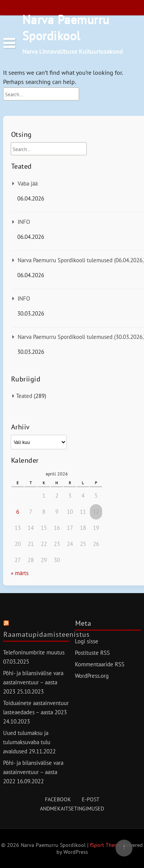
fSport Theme (106, 845)
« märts (20, 573)
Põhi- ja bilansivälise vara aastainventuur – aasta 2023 (33, 682)
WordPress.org (92, 676)
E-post (91, 799)
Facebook (58, 799)
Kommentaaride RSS (100, 664)
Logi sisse (87, 641)
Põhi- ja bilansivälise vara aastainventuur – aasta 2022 (33, 772)
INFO (24, 222)
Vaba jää (28, 183)
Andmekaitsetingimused (72, 809)
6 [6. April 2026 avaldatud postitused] (18, 512)
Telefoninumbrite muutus (34, 652)
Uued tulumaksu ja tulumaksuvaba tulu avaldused (27, 742)
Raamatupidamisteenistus (47, 634)
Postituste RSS (92, 653)
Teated (24, 396)
